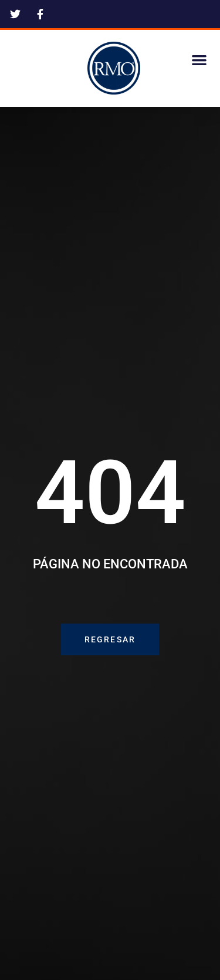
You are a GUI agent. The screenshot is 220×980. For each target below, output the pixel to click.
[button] (200, 60)
